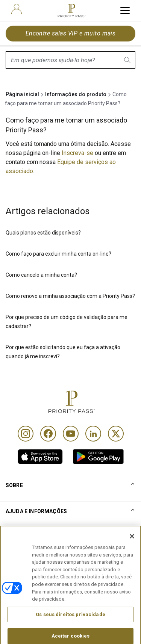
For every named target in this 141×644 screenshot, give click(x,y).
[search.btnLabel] (128, 60)
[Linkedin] (93, 434)
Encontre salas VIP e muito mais (71, 33)
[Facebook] (48, 434)
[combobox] (70, 60)
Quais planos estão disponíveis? (43, 233)
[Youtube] (71, 434)
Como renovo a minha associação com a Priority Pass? (70, 296)
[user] (17, 9)
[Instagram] (26, 434)
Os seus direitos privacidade (70, 626)
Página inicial (22, 94)
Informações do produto (76, 94)
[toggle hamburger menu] (125, 11)
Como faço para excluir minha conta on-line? (58, 254)
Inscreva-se (78, 153)
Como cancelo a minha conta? (41, 275)
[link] (40, 457)
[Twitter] (116, 434)
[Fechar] (132, 549)
